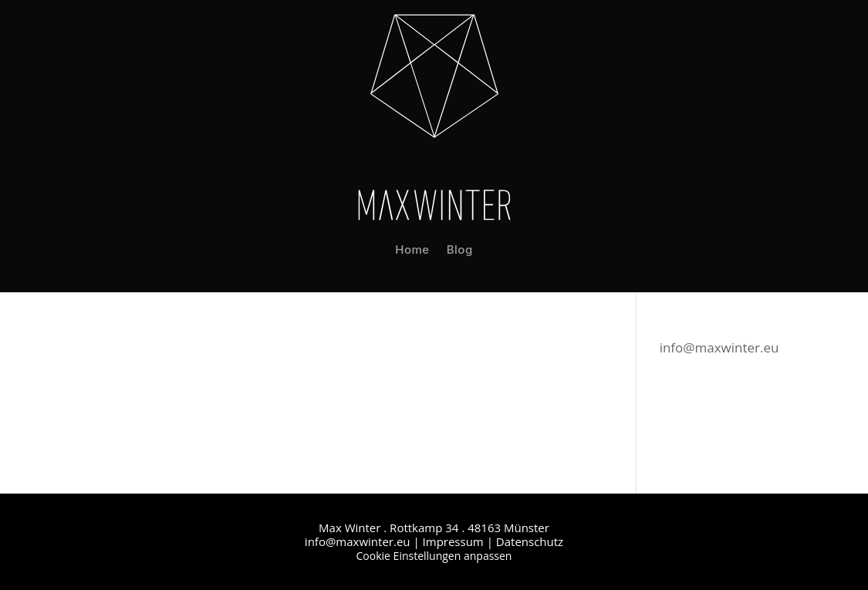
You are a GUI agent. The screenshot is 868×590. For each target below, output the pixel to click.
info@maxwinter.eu (719, 347)
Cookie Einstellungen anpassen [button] (434, 556)
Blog (460, 249)
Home (412, 249)
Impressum (453, 541)
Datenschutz (530, 541)
